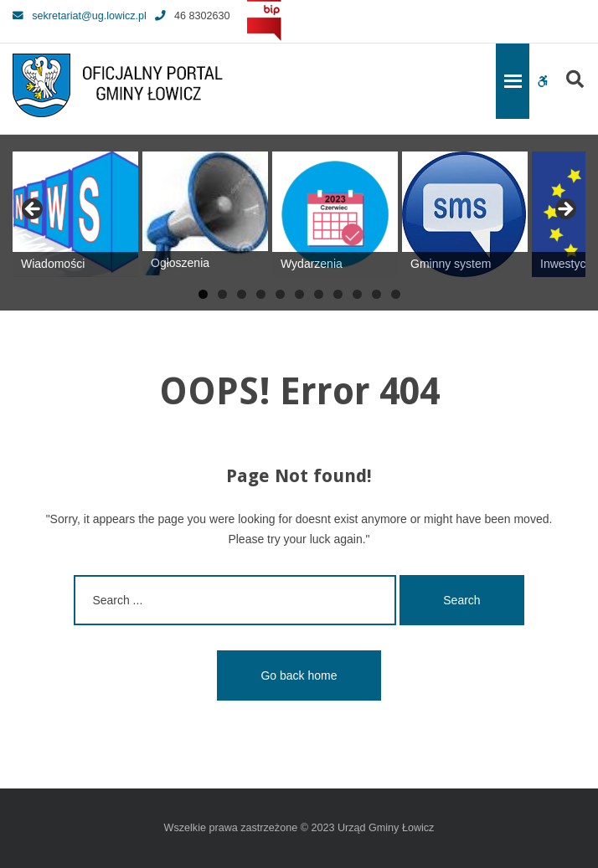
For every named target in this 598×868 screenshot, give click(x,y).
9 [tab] (357, 294)
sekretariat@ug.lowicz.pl (80, 16)
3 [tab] (242, 294)
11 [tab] (396, 294)
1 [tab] (203, 294)
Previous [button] (34, 210)
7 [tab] (319, 294)
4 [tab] (261, 294)
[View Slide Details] (75, 214)
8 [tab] (338, 294)
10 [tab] (376, 294)
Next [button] (564, 210)
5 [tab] (280, 294)
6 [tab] (299, 294)
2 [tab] (222, 294)
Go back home (299, 675)
